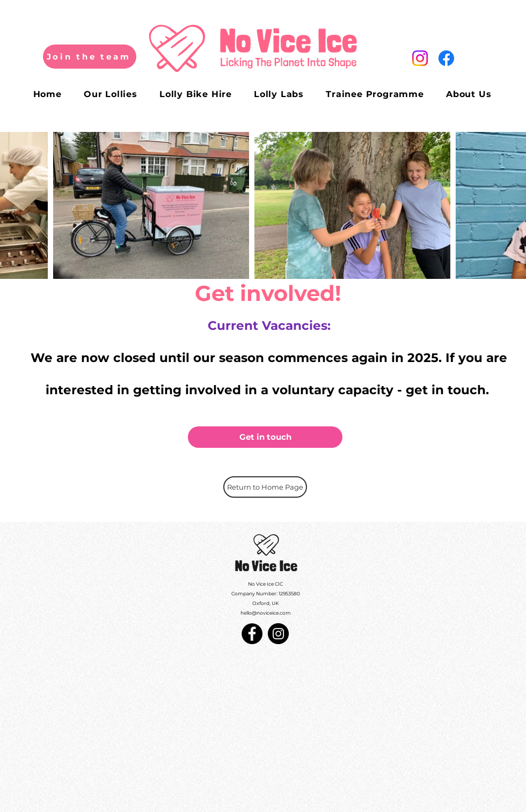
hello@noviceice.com (266, 613)
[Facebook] (252, 634)
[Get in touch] (265, 437)
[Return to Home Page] (265, 487)
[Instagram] (278, 634)
